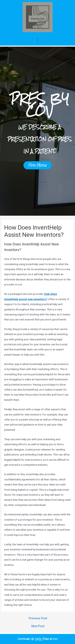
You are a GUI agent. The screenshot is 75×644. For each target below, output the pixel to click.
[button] (37, 40)
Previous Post (38, 618)
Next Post (38, 626)
